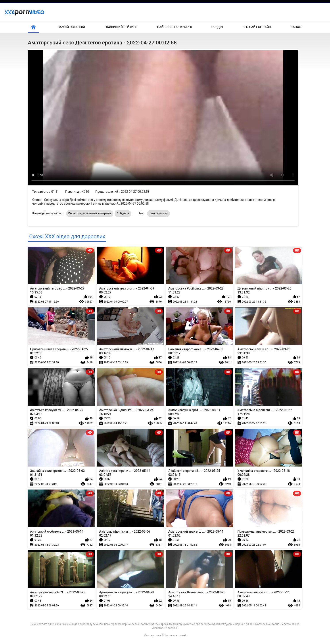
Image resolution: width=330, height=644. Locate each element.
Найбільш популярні (174, 27)
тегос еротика (158, 213)
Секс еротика (153, 635)
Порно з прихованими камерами (90, 213)
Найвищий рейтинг (121, 27)
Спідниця (123, 213)
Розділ (217, 27)
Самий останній (71, 27)
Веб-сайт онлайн (257, 27)
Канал (296, 27)
